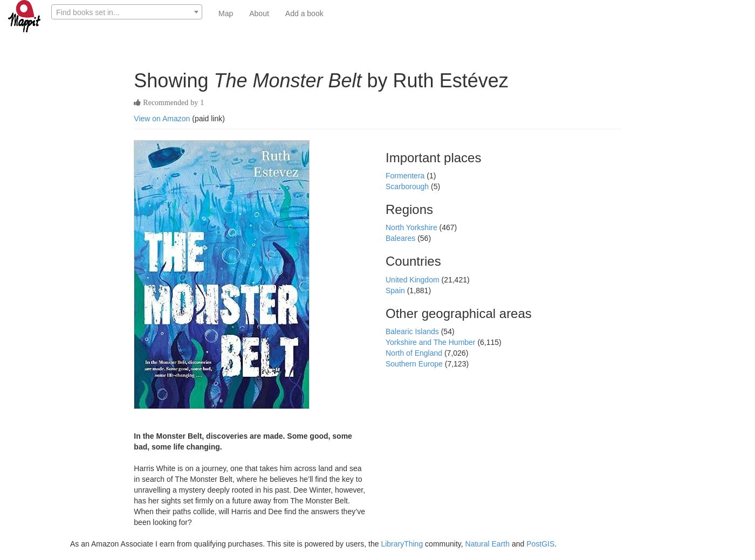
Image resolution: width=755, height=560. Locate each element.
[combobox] (127, 12)
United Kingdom (414, 280)
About (259, 13)
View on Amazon (162, 119)
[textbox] (127, 12)
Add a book (304, 13)
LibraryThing (402, 544)
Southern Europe (415, 364)
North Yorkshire (413, 227)
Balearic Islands (413, 331)
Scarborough (408, 186)
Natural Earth (488, 544)
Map (226, 13)
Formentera (406, 176)
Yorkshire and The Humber (431, 342)
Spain (396, 291)
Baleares (401, 238)
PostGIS (540, 544)
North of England (415, 353)
